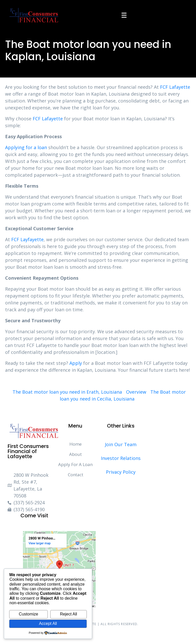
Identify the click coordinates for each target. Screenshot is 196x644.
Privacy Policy (121, 472)
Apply (76, 363)
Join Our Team (121, 444)
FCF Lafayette (175, 87)
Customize (29, 614)
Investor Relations (121, 458)
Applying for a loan (26, 147)
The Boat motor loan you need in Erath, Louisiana (67, 392)
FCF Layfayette (27, 239)
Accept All (48, 623)
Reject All (69, 614)
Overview (136, 392)
